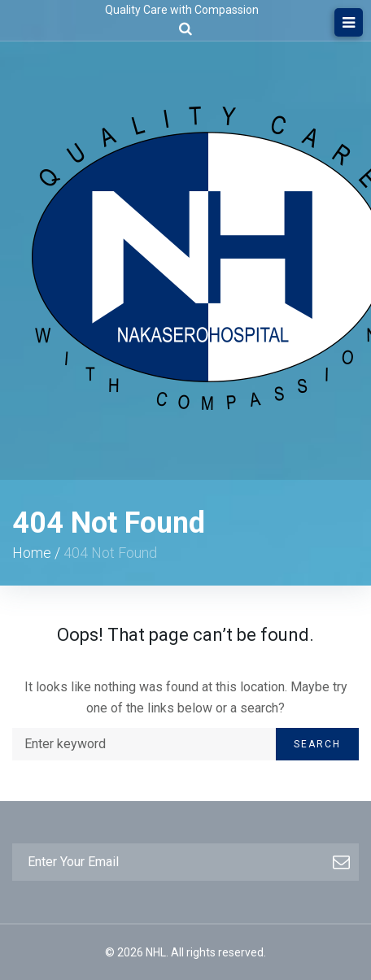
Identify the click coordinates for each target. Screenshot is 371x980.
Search (317, 744)
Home (32, 553)
